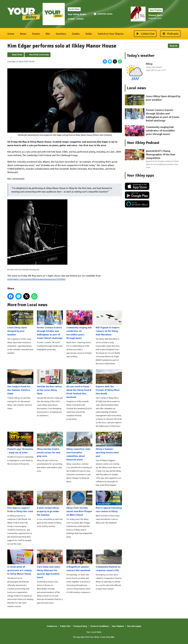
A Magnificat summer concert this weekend (79, 561)
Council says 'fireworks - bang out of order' (20, 443)
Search (174, 46)
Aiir (113, 637)
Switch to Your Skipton (111, 34)
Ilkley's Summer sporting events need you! (109, 445)
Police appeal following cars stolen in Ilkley (109, 502)
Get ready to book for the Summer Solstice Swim (20, 382)
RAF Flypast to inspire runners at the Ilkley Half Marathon (109, 323)
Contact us (52, 626)
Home (11, 34)
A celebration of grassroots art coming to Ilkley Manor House (20, 562)
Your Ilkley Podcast (143, 143)
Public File (65, 626)
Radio (89, 34)
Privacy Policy (80, 626)
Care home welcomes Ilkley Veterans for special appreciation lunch (50, 564)
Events (36, 34)
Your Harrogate (134, 626)
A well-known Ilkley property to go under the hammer (50, 503)
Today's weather (141, 56)
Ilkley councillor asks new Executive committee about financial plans (79, 446)
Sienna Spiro (155, 15)
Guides (76, 34)
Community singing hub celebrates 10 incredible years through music (79, 325)
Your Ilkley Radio (77, 14)
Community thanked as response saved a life (109, 561)
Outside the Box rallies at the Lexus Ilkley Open (50, 382)
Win (48, 34)
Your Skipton (118, 626)
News (23, 34)
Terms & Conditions (99, 626)
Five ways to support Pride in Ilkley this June (20, 502)
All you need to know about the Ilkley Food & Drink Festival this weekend (79, 384)
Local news (136, 88)
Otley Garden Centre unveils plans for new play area (50, 445)
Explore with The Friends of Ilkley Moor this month (109, 382)
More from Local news (39, 55)
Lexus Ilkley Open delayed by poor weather (20, 323)
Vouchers (61, 34)
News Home (17, 55)
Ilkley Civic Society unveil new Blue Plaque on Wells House (79, 503)
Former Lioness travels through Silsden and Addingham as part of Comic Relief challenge (50, 325)
